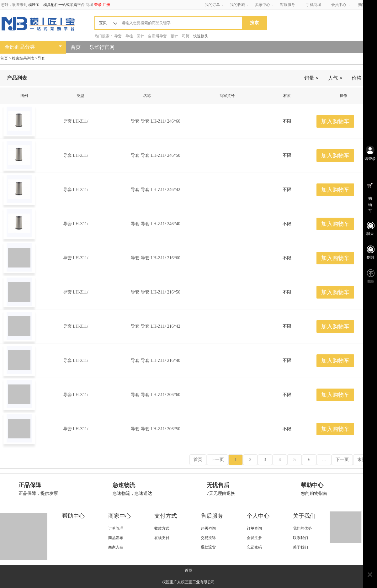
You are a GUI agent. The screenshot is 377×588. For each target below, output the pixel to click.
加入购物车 (335, 121)
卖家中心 (263, 5)
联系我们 (300, 538)
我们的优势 (302, 528)
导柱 (129, 36)
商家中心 (119, 516)
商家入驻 (116, 547)
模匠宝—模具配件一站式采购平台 (56, 5)
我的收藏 (237, 5)
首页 (76, 47)
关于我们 (304, 516)
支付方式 (166, 516)
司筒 (186, 36)
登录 (98, 5)
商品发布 (116, 538)
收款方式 (162, 528)
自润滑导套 (157, 36)
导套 (118, 36)
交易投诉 (208, 538)
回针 (141, 36)
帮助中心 (73, 516)
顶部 (370, 281)
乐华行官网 (102, 47)
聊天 (370, 234)
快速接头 (201, 36)
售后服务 (212, 516)
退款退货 (208, 547)
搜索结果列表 (23, 58)
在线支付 (162, 538)
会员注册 (254, 538)
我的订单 (212, 5)
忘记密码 (254, 547)
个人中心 (258, 516)
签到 (370, 257)
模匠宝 (168, 582)
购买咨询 (208, 528)
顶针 (174, 36)
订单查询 (254, 528)
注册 (106, 5)
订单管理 (116, 528)
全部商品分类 (20, 47)
